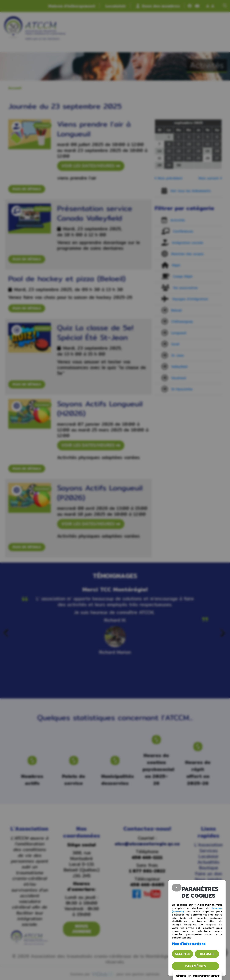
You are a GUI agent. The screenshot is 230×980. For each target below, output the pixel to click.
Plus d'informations (189, 944)
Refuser (207, 954)
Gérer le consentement (197, 976)
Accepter (182, 954)
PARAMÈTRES (195, 966)
